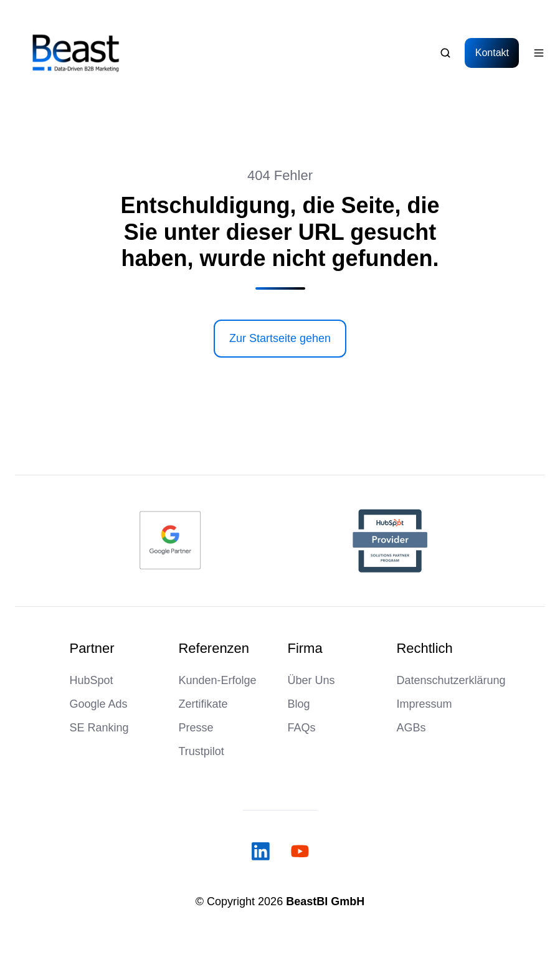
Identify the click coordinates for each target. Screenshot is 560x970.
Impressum (425, 704)
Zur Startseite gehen (280, 338)
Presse (196, 728)
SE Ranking (99, 728)
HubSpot (92, 680)
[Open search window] (445, 53)
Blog (299, 704)
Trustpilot (202, 751)
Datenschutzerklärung (451, 680)
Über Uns (311, 680)
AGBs (411, 728)
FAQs (302, 728)
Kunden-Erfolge (218, 680)
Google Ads (99, 704)
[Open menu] (539, 53)
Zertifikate (203, 704)
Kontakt (492, 52)
